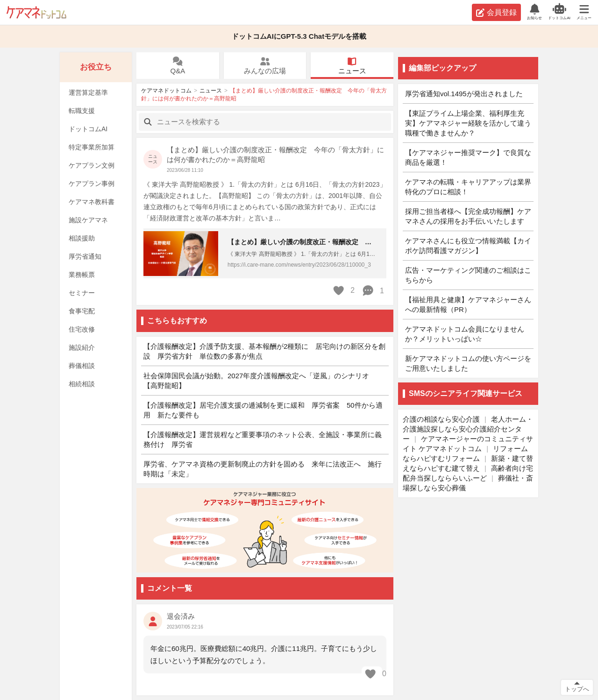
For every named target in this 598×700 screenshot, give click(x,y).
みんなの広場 (265, 66)
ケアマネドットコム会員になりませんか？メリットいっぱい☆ (465, 334)
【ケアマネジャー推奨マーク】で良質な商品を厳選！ (468, 157)
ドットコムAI (88, 129)
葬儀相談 (82, 366)
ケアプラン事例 (92, 184)
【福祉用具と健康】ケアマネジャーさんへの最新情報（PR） (468, 304)
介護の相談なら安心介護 (441, 419)
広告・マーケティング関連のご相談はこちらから (468, 275)
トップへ (577, 689)
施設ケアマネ (88, 220)
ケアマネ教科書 (92, 202)
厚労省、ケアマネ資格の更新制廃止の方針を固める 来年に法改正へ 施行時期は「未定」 (263, 469)
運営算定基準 (88, 92)
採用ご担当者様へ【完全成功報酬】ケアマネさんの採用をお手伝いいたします (468, 216)
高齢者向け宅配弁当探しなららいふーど (468, 473)
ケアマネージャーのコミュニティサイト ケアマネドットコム (468, 444)
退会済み (181, 616)
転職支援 (82, 111)
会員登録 (496, 13)
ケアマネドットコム (36, 12)
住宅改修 (82, 329)
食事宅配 (82, 311)
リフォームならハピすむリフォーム (465, 453)
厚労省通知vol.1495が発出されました (464, 94)
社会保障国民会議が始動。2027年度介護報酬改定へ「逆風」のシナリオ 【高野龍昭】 (260, 381)
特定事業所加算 (92, 147)
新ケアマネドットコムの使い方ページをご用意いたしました (468, 363)
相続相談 (82, 384)
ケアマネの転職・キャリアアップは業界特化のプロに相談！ (468, 187)
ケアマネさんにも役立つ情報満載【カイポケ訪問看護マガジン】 (468, 246)
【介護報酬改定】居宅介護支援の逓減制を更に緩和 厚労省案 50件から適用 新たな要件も (263, 410)
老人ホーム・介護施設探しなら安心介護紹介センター (468, 429)
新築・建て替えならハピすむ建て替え (468, 463)
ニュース (352, 66)
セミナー (82, 293)
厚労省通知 (85, 256)
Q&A (178, 66)
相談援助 (82, 238)
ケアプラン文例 (92, 165)
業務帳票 (82, 275)
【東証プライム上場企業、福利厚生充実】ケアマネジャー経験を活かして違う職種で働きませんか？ (468, 123)
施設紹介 (82, 347)
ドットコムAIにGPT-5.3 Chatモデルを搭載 (299, 36)
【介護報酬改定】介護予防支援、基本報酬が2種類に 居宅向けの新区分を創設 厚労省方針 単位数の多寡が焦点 (264, 351)
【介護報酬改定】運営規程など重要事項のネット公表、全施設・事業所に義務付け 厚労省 (263, 439)
